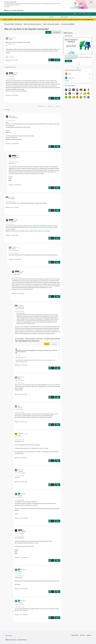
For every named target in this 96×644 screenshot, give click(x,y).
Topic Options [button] (56, 32)
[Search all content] (76, 17)
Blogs (50, 10)
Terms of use (82, 635)
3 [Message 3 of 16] (13, 259)
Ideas (38, 10)
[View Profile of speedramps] (23, 494)
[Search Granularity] (54, 17)
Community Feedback (68, 24)
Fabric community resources (32, 24)
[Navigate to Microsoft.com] (8, 10)
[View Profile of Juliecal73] (11, 38)
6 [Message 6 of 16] (19, 394)
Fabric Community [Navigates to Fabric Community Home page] (18, 10)
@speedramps (21, 538)
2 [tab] (77, 64)
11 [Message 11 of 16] (19, 615)
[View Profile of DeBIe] (19, 470)
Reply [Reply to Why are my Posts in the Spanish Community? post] (57, 60)
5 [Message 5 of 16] (19, 365)
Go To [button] (89, 14)
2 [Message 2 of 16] (10, 235)
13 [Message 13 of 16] (19, 589)
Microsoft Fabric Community (13, 24)
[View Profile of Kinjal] (17, 155)
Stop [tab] (79, 64)
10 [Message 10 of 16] (19, 518)
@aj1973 (13, 163)
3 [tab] (78, 64)
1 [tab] (76, 64)
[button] (48, 32)
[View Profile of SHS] (19, 406)
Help (84, 14)
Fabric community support (51, 24)
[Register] (68, 61)
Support (60, 10)
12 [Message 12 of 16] (19, 557)
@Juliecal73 (10, 81)
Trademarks (89, 635)
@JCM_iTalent (19, 313)
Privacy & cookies (75, 635)
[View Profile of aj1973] (10, 116)
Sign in (80, 14)
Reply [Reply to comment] (57, 98)
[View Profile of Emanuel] (20, 377)
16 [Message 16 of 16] (13, 185)
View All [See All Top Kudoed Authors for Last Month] (67, 81)
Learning (55, 10)
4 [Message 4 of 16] (10, 95)
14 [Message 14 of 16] (10, 207)
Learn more (7, 6)
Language (12, 57)
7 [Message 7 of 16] (19, 422)
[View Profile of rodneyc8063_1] (21, 434)
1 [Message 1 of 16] (10, 60)
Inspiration (32, 10)
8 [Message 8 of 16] (19, 458)
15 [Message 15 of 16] (10, 144)
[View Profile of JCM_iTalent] (16, 73)
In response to (10, 76)
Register (75, 14)
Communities (44, 10)
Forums (26, 10)
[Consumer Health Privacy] (22, 640)
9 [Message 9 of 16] (19, 482)
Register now (90, 19)
